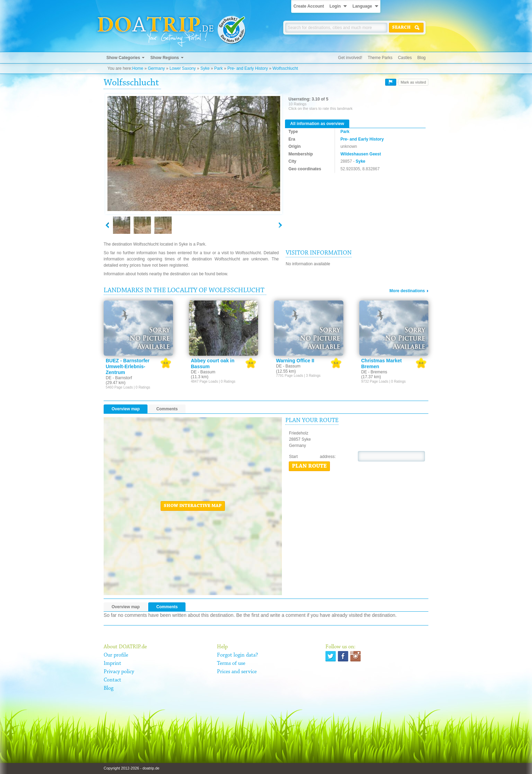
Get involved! (350, 58)
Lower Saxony (183, 68)
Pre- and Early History (248, 68)
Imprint (112, 663)
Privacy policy (119, 672)
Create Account (308, 6)
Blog (421, 58)
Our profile (116, 655)
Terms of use (231, 663)
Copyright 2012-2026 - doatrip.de (131, 768)
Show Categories (123, 58)
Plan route (309, 466)
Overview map (126, 409)
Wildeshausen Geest (360, 154)
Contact (112, 680)
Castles (405, 58)
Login (335, 6)
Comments (167, 409)
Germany (156, 68)
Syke (205, 68)
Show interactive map (193, 506)
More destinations (407, 291)
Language (362, 6)
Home (138, 68)
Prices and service (237, 672)
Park (218, 68)
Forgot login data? (237, 655)
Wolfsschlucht (285, 68)
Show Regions (165, 58)
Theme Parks (380, 58)
